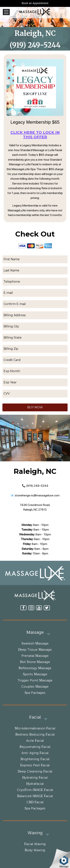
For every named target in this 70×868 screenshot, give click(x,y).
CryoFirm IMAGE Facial (35, 790)
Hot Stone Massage (35, 662)
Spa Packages (35, 693)
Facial (35, 717)
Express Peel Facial (35, 765)
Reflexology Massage (35, 668)
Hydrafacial (35, 784)
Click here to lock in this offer (35, 135)
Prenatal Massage (35, 656)
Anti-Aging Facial (35, 753)
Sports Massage (35, 674)
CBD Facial (35, 802)
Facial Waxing (35, 844)
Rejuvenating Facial (35, 747)
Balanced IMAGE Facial (35, 796)
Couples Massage (35, 687)
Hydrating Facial (35, 778)
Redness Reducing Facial (35, 735)
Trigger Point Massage (35, 681)
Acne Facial (35, 741)
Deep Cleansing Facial (35, 772)
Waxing (35, 833)
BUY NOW (35, 407)
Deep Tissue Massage (35, 650)
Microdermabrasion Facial (35, 728)
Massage (35, 632)
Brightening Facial (35, 759)
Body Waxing (35, 850)
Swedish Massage (35, 644)
